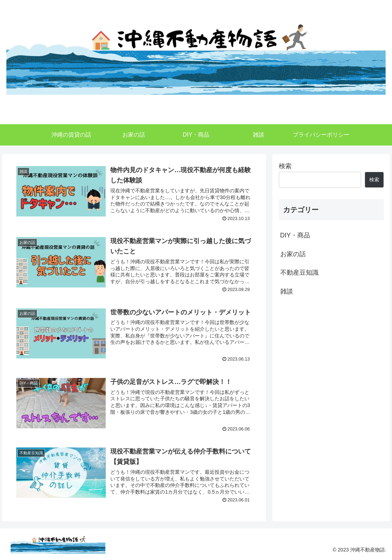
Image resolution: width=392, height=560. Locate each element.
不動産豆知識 (299, 273)
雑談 (287, 291)
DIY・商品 (295, 235)
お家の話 (293, 254)
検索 (285, 166)
